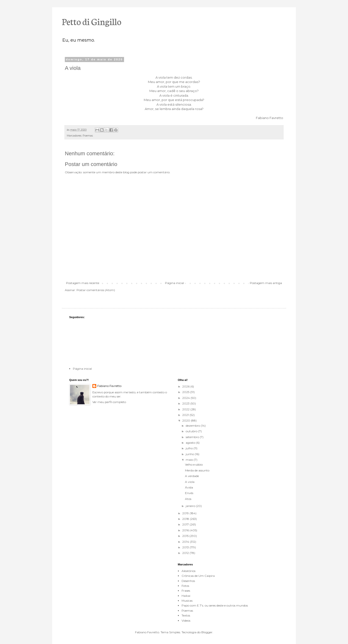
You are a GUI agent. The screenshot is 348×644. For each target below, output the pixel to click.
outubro (192, 431)
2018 (186, 519)
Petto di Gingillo (92, 21)
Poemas (88, 136)
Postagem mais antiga (266, 283)
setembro (193, 437)
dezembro (193, 426)
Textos (186, 615)
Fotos (185, 586)
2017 (186, 524)
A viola (190, 482)
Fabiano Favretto (109, 386)
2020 (187, 420)
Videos (186, 621)
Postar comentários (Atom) (96, 290)
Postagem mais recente (83, 283)
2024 (186, 398)
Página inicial (174, 283)
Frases (186, 591)
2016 (186, 530)
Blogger (207, 632)
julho (190, 448)
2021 (186, 415)
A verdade (192, 476)
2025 (186, 392)
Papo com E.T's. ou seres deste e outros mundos (215, 605)
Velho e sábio (194, 465)
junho (190, 454)
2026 (186, 386)
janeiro (191, 506)
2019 (186, 513)
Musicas (187, 601)
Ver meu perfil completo (109, 402)
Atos (188, 499)
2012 (186, 553)
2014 (186, 542)
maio (190, 460)
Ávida (189, 487)
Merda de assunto (197, 470)
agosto (191, 443)
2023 (186, 403)
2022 (186, 409)
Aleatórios (188, 571)
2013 (186, 547)
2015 (186, 536)
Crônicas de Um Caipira (198, 576)
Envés (189, 493)
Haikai (186, 596)
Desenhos (188, 581)
